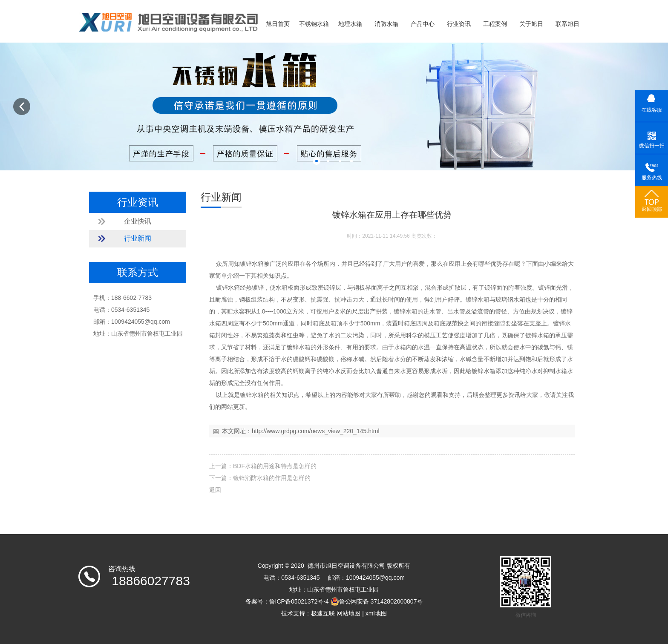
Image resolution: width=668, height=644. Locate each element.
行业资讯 (459, 24)
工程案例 (495, 24)
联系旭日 (567, 24)
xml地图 (376, 613)
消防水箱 (386, 24)
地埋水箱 (350, 24)
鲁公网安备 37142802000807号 (377, 601)
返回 (215, 490)
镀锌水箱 (252, 264)
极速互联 (323, 613)
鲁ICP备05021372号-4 (299, 601)
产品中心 (423, 24)
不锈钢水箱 (314, 24)
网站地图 (348, 613)
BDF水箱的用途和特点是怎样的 (275, 466)
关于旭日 (531, 24)
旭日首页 (278, 24)
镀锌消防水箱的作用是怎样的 (272, 478)
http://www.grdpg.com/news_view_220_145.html (316, 431)
